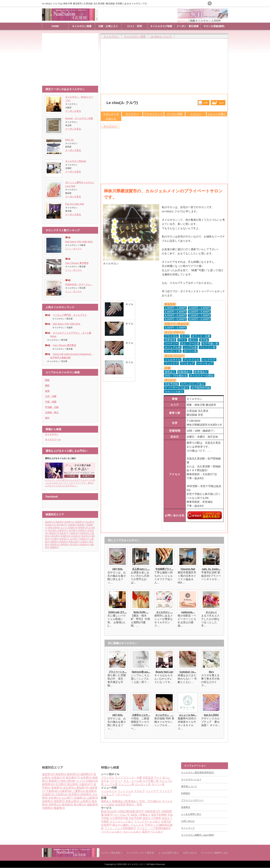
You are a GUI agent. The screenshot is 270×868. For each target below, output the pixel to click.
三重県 (79, 791)
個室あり (106, 801)
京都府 (73, 528)
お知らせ (111, 119)
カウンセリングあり (121, 821)
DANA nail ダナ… (118, 612)
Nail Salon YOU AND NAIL (79, 242)
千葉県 (74, 533)
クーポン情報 (175, 114)
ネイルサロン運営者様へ (110, 853)
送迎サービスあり (152, 832)
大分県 (55, 539)
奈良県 (65, 539)
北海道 (51, 525)
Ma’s (211, 672)
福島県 (85, 544)
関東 (47, 380)
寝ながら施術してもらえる (128, 825)
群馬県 (65, 544)
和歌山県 (75, 542)
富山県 (90, 522)
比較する (204, 103)
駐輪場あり (119, 801)
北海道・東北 (52, 413)
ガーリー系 (158, 784)
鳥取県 (60, 522)
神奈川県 (54, 528)
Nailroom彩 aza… (141, 672)
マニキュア (108, 794)
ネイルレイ (211, 612)
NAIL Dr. (70, 140)
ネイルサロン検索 (82, 26)
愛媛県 (55, 547)
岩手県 (74, 530)
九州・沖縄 (51, 396)
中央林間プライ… (164, 569)
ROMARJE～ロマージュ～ (79, 285)
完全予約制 (135, 818)
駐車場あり (132, 801)
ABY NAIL (118, 569)
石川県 (61, 784)
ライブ (119, 778)
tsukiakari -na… (188, 672)
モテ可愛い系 (151, 781)
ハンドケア (152, 791)
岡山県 (53, 530)
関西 (47, 386)
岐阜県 (70, 522)
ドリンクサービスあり (147, 821)
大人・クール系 (133, 781)
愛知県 (55, 533)
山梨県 (93, 798)
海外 (47, 418)
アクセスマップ (153, 114)
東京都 (62, 525)
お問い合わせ (188, 821)
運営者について (189, 786)
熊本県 (86, 536)
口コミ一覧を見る (73, 249)
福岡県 (80, 522)
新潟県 (56, 536)
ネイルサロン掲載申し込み (214, 853)
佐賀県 (73, 525)
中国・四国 (51, 402)
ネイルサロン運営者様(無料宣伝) (198, 772)
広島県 (76, 536)
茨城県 (84, 539)
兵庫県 (85, 533)
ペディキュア (123, 794)
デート (158, 778)
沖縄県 (48, 808)
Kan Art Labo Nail (75, 204)
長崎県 (83, 530)
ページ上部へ (267, 748)
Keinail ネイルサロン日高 (79, 118)
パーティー (116, 781)
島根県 (82, 525)
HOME (55, 26)
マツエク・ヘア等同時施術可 (154, 828)
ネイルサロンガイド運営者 (140, 853)
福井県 (64, 533)
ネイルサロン (52, 434)
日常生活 (148, 778)
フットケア (166, 791)
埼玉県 (70, 788)
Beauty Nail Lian (164, 672)
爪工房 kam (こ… (141, 569)
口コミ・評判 (135, 26)
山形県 (85, 542)
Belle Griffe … (141, 612)
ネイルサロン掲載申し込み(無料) (198, 835)
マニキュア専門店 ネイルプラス (70, 315)
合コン (166, 778)
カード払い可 (122, 815)
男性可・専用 (134, 805)
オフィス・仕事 (133, 778)
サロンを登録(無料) (214, 26)
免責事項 (186, 807)
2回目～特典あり (140, 815)
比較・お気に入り (108, 26)
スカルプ (139, 791)
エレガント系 (143, 784)
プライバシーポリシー (192, 800)
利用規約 (186, 793)
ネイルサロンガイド (137, 864)
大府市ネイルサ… (141, 715)
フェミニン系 (126, 784)
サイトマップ (188, 828)
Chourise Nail (188, 569)
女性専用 (120, 805)
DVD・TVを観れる (150, 801)
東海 (47, 391)
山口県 (75, 539)
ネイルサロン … (164, 612)
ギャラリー (132, 114)
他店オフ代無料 (152, 818)
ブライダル (108, 778)
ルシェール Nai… (188, 715)
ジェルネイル (109, 791)
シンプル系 (111, 784)
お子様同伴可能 (119, 818)
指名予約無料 (159, 815)
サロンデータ (111, 114)
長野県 (55, 544)
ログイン (183, 21)
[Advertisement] (71, 58)
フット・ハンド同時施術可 (120, 828)
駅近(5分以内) (109, 811)
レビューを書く (217, 114)
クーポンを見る (73, 111)
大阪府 (63, 530)
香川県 (75, 544)
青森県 (54, 781)
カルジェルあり (132, 832)
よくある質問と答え (191, 814)
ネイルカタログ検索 (161, 26)
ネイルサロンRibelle (76, 161)
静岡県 (83, 528)
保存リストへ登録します (218, 104)
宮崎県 (55, 542)
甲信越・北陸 (52, 407)
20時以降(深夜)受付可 (131, 811)
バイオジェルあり (112, 832)
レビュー (196, 114)
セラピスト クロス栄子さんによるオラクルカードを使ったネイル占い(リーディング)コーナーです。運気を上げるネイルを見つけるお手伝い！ (70, 482)
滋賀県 (50, 522)
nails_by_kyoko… (211, 569)
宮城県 (66, 536)
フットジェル (125, 791)
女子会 (105, 781)
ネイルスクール (53, 440)
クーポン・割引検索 (188, 26)
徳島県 (64, 542)
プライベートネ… (118, 672)
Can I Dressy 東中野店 (77, 263)
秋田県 (86, 794)
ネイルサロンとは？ (191, 779)
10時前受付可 (153, 811)
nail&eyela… (188, 612)
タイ (64, 528)
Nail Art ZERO (211, 715)
